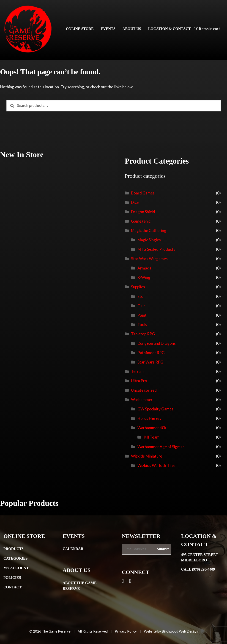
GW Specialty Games (155, 409)
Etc (140, 296)
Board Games (143, 193)
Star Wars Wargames (149, 259)
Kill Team (152, 437)
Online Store (80, 29)
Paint (142, 315)
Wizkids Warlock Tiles (156, 465)
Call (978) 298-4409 (198, 569)
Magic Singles (149, 240)
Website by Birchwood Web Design (171, 631)
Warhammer (142, 400)
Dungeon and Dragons (157, 343)
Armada (144, 268)
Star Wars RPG (150, 362)
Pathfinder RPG (151, 353)
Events (108, 29)
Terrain (137, 371)
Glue (141, 306)
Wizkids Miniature (147, 456)
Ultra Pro (139, 381)
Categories (16, 558)
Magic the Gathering (149, 230)
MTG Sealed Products (156, 249)
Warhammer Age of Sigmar (161, 447)
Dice (135, 202)
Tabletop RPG (143, 334)
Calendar (73, 549)
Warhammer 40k (152, 428)
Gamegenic (141, 221)
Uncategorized (144, 390)
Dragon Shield (143, 212)
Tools (142, 325)
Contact (12, 587)
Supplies (138, 287)
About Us (132, 29)
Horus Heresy (149, 418)
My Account (16, 568)
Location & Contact (170, 29)
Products (14, 549)
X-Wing (144, 277)
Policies (12, 578)
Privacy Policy (126, 631)
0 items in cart (207, 29)
